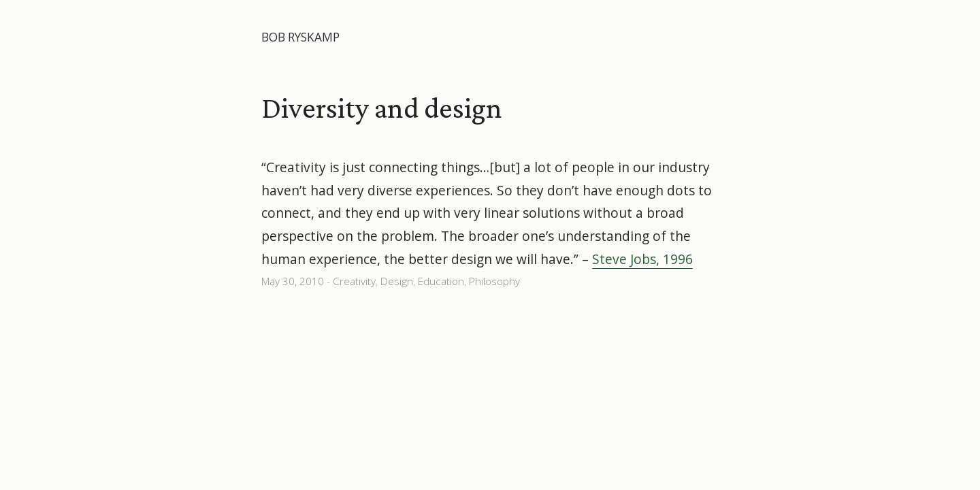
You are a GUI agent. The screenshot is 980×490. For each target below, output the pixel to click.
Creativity (354, 281)
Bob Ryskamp (300, 37)
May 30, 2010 (293, 281)
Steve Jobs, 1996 (642, 259)
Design (397, 281)
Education (441, 281)
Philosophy (494, 281)
